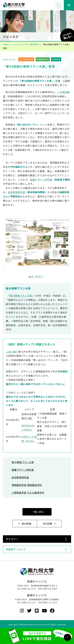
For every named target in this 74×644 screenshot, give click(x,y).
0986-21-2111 (29, 602)
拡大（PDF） (36, 276)
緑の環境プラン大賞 (21, 296)
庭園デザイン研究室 (41, 180)
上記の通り (12, 352)
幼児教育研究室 (17, 192)
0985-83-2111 (29, 589)
